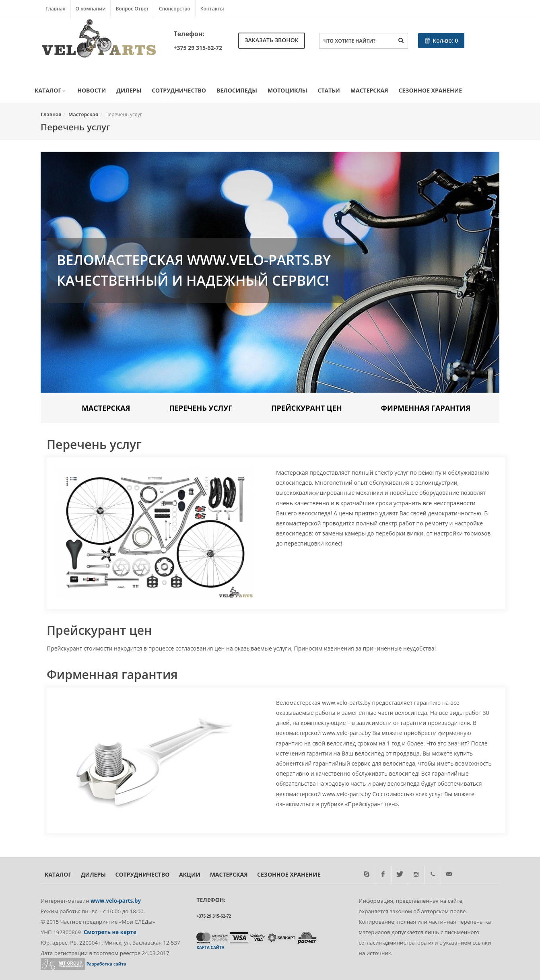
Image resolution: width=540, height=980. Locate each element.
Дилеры (129, 90)
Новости (92, 90)
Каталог (51, 91)
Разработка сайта (106, 964)
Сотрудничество (179, 90)
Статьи (329, 90)
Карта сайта (210, 947)
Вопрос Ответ (132, 9)
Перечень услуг (201, 408)
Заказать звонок (272, 40)
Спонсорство (175, 9)
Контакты (212, 9)
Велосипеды (237, 90)
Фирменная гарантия (426, 408)
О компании (91, 9)
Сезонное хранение (430, 90)
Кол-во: (441, 40)
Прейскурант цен (307, 408)
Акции (190, 874)
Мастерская (369, 90)
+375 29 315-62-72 (198, 48)
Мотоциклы (288, 90)
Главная (56, 9)
